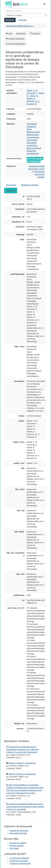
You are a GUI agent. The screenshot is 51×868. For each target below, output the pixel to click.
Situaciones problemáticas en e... (20, 26)
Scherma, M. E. (33, 101)
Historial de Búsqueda (19, 831)
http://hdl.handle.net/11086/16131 (35, 160)
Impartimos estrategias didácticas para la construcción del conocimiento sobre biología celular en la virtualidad (25, 807)
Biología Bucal (33, 135)
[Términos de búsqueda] (26, 11)
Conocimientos (33, 137)
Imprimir (22, 33)
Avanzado (22, 20)
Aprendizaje (32, 124)
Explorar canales (17, 846)
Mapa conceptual (34, 148)
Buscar (10, 20)
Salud (29, 129)
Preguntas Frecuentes (19, 861)
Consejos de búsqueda (19, 858)
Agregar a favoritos (16, 39)
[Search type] (26, 15)
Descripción (11, 185)
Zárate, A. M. (32, 90)
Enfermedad (32, 140)
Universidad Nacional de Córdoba (39, 174)
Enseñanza (31, 127)
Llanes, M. (34, 96)
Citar (10, 33)
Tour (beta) (14, 848)
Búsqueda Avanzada (18, 833)
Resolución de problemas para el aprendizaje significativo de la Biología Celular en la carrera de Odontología (22, 749)
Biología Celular (33, 132)
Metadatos (11, 190)
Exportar (36, 33)
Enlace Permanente (17, 44)
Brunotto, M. (32, 104)
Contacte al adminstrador (20, 863)
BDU (8, 4)
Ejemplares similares (30, 185)
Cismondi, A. (32, 93)
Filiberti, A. (31, 98)
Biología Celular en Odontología (22, 763)
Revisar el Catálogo (18, 843)
